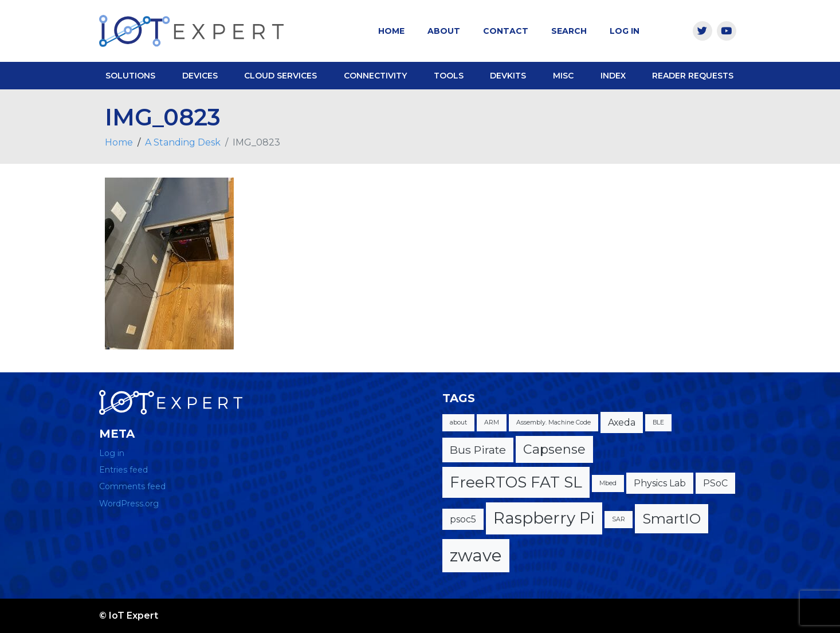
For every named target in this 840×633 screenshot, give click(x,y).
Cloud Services (280, 76)
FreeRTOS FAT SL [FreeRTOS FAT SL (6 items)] (516, 482)
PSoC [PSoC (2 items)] (715, 483)
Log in (112, 453)
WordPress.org (129, 504)
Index (613, 76)
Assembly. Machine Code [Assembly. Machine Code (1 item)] (554, 422)
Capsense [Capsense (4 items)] (554, 449)
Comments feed (132, 486)
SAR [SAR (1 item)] (619, 519)
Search (569, 31)
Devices (200, 76)
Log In (625, 31)
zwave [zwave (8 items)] (476, 555)
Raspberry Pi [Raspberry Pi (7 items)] (544, 518)
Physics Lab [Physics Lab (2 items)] (660, 483)
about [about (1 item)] (458, 422)
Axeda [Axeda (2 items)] (622, 422)
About (444, 31)
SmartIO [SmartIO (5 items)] (672, 518)
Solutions (130, 76)
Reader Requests (693, 76)
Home (391, 31)
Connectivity (375, 76)
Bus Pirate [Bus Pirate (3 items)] (478, 450)
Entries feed (123, 470)
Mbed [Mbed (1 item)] (608, 483)
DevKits (508, 76)
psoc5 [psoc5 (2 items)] (463, 519)
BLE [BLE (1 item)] (658, 422)
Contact (506, 31)
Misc (563, 76)
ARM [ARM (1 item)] (492, 422)
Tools (449, 76)
